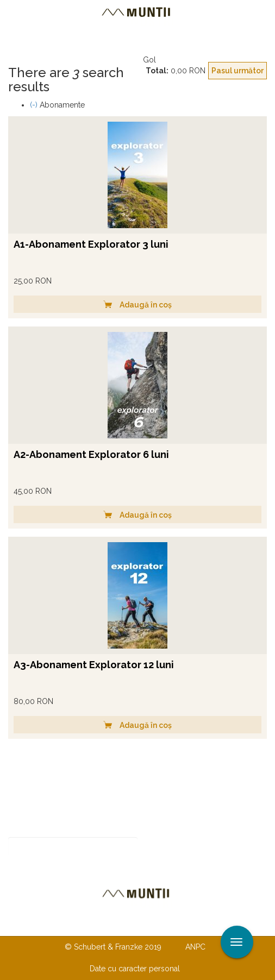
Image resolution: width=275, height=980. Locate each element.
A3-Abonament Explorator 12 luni (94, 665)
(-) (35, 105)
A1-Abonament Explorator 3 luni (91, 244)
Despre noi (121, 925)
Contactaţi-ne (54, 925)
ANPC (195, 947)
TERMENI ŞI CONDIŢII (202, 925)
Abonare (173, 847)
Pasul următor (237, 71)
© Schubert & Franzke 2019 (113, 947)
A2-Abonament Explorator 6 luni (91, 454)
